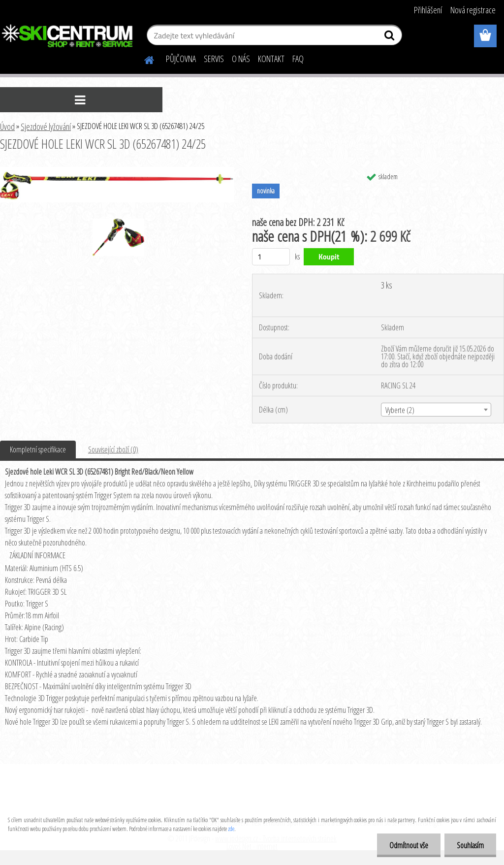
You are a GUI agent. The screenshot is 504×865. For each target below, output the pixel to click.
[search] (391, 37)
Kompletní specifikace (38, 449)
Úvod (7, 127)
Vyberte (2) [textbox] (400, 410)
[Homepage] (143, 59)
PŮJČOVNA (181, 59)
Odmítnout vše (409, 845)
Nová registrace (473, 10)
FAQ (298, 59)
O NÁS (241, 59)
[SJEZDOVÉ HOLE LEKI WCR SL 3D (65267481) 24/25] (117, 171)
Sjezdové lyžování (46, 127)
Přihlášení (428, 10)
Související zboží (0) (113, 449)
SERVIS (214, 59)
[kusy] (271, 257)
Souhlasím (470, 845)
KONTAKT (271, 59)
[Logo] (68, 36)
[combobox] (436, 410)
